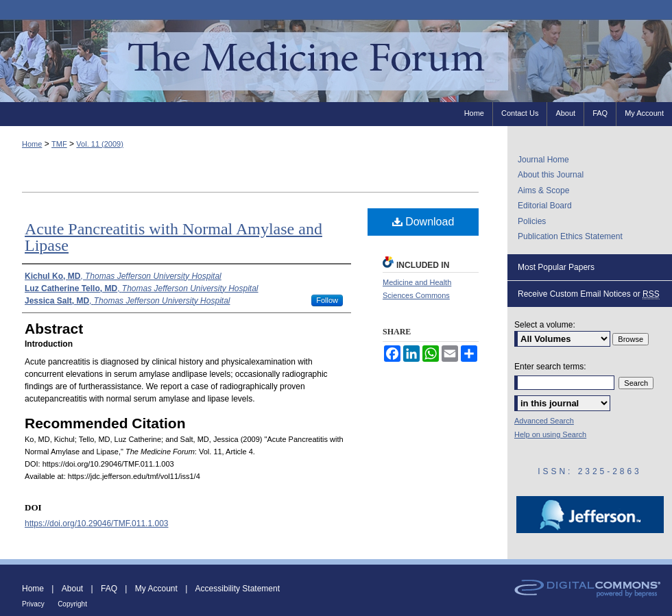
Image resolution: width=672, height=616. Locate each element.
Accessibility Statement (238, 589)
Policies (532, 221)
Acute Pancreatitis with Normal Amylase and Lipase (173, 237)
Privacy (33, 604)
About (72, 589)
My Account (156, 589)
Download (423, 222)
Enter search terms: (550, 367)
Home (32, 144)
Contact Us (520, 113)
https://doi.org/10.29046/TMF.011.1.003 (96, 523)
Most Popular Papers (556, 267)
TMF (59, 144)
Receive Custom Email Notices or (589, 294)
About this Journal (551, 175)
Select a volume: (545, 325)
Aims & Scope (543, 190)
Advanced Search (544, 421)
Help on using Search (550, 434)
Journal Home (543, 160)
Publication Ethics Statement (570, 236)
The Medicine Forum (336, 61)
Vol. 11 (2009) (100, 144)
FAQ (109, 589)
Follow (327, 300)
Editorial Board (545, 206)
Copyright (72, 604)
